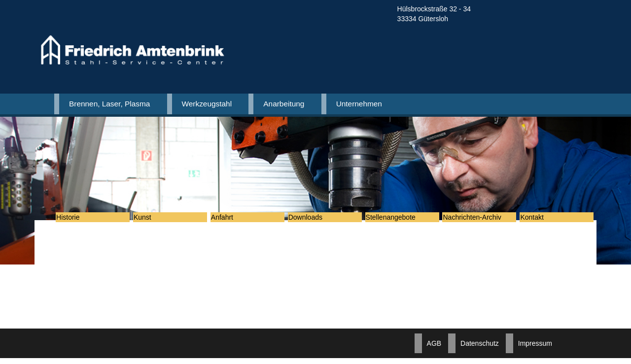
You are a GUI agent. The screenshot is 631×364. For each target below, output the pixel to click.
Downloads (312, 220)
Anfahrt (229, 220)
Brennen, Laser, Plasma (109, 104)
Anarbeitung (284, 104)
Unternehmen (359, 104)
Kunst (149, 220)
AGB (434, 349)
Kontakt (539, 220)
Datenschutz (480, 349)
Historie (75, 220)
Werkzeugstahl (207, 104)
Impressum (535, 349)
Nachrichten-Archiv (479, 220)
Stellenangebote (398, 220)
